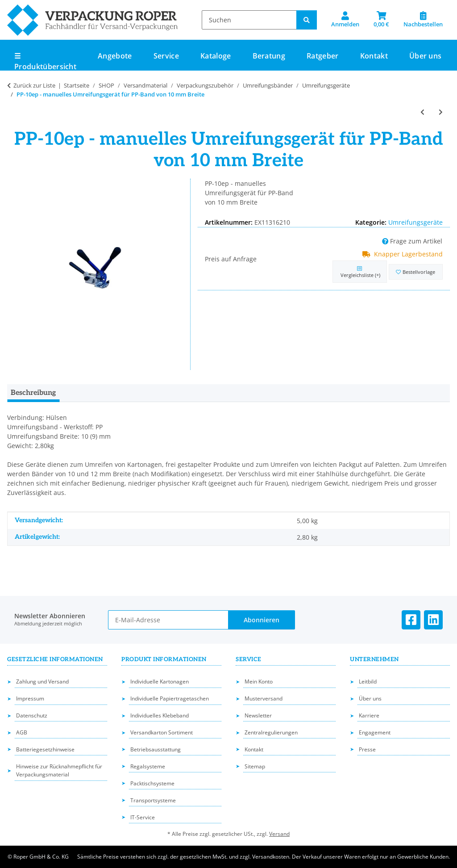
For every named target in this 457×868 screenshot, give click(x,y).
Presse (367, 749)
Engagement (375, 732)
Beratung (269, 56)
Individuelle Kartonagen (160, 681)
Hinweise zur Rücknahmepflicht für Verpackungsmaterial (59, 771)
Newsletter (258, 715)
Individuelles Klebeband (160, 715)
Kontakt (374, 56)
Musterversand (264, 698)
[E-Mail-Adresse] (168, 620)
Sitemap (255, 766)
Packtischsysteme (152, 783)
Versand (279, 834)
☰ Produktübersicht (45, 61)
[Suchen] (249, 20)
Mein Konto (259, 681)
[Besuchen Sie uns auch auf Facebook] (411, 620)
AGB (22, 732)
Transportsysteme (153, 800)
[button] (345, 20)
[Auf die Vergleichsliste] (359, 272)
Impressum (30, 698)
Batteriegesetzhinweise (45, 749)
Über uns (426, 56)
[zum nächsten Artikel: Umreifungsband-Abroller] (441, 112)
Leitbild (368, 681)
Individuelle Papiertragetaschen (170, 698)
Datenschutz (32, 715)
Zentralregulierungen (271, 732)
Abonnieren (262, 620)
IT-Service (143, 817)
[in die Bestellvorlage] (416, 272)
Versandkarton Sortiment (162, 732)
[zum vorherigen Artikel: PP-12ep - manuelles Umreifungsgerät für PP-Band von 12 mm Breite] (422, 112)
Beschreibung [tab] (33, 393)
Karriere (369, 715)
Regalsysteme (148, 766)
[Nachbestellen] (423, 20)
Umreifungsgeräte (415, 222)
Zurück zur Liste (34, 85)
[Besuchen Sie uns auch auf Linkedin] (433, 620)
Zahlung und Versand (42, 681)
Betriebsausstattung (156, 749)
